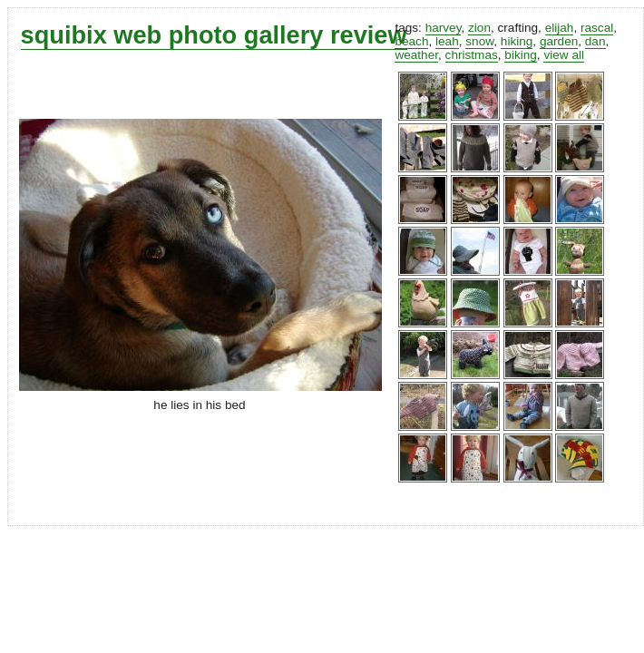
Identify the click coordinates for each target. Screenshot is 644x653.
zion (479, 28)
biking (521, 55)
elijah (560, 28)
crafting (518, 28)
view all (564, 55)
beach (411, 41)
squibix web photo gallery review (214, 35)
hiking (517, 41)
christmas (472, 55)
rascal (597, 28)
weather (416, 55)
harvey (444, 28)
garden (559, 41)
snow (479, 41)
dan (595, 41)
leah (447, 41)
